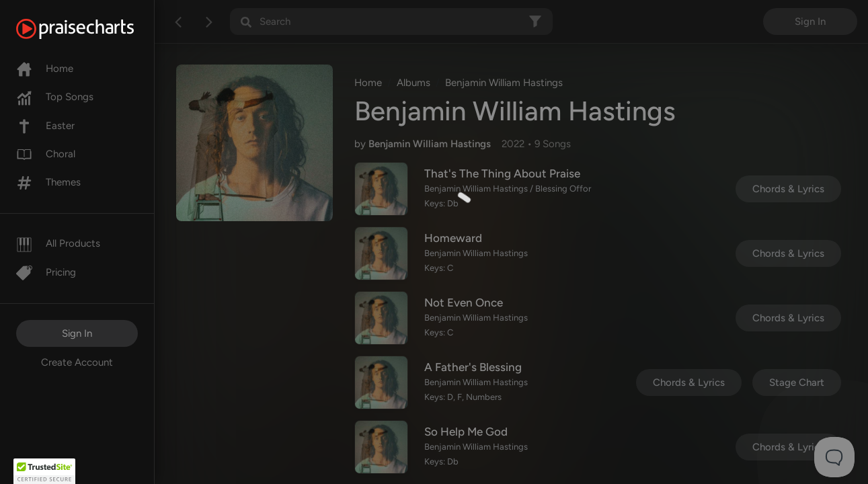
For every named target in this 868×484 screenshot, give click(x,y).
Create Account (77, 362)
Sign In (77, 333)
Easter (45, 126)
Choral (46, 154)
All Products (58, 243)
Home (45, 69)
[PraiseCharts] (92, 29)
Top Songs (55, 97)
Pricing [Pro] (46, 272)
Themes (48, 182)
